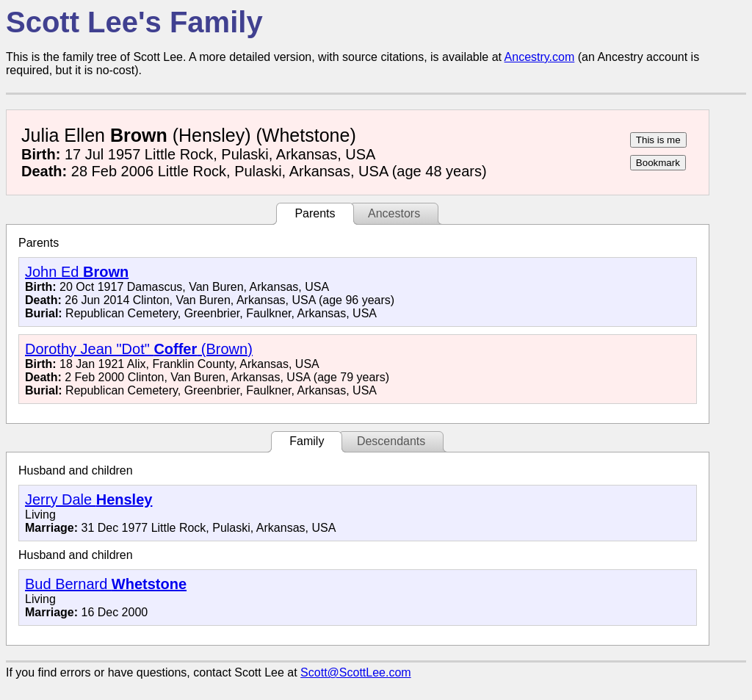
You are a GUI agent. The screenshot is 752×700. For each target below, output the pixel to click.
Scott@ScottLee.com (356, 672)
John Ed (77, 272)
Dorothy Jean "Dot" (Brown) (139, 349)
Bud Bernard (106, 584)
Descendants (391, 441)
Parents (315, 213)
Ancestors (394, 213)
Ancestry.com (540, 57)
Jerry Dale (88, 499)
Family (307, 441)
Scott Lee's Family (134, 22)
